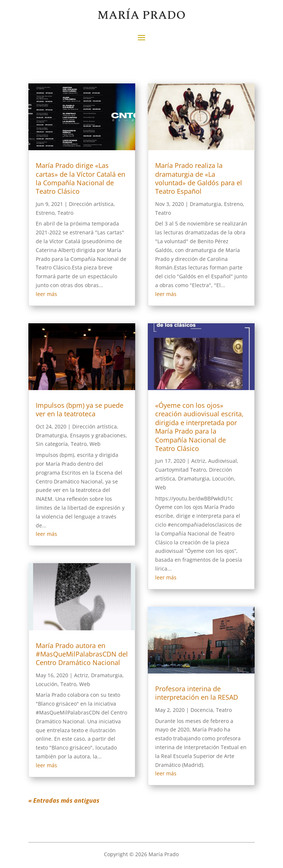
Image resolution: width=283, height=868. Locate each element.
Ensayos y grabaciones (98, 435)
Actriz (81, 675)
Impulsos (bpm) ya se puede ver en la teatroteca (80, 409)
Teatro (65, 213)
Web (95, 444)
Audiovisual (223, 461)
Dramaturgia (51, 435)
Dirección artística (91, 204)
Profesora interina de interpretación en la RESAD (197, 693)
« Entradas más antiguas (64, 800)
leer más (46, 294)
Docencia (202, 710)
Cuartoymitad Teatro (181, 470)
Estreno (45, 213)
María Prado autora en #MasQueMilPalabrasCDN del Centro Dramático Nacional (82, 654)
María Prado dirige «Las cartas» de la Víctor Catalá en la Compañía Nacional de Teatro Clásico (81, 178)
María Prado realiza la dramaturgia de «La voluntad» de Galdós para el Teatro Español (199, 178)
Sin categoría (52, 444)
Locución (47, 684)
